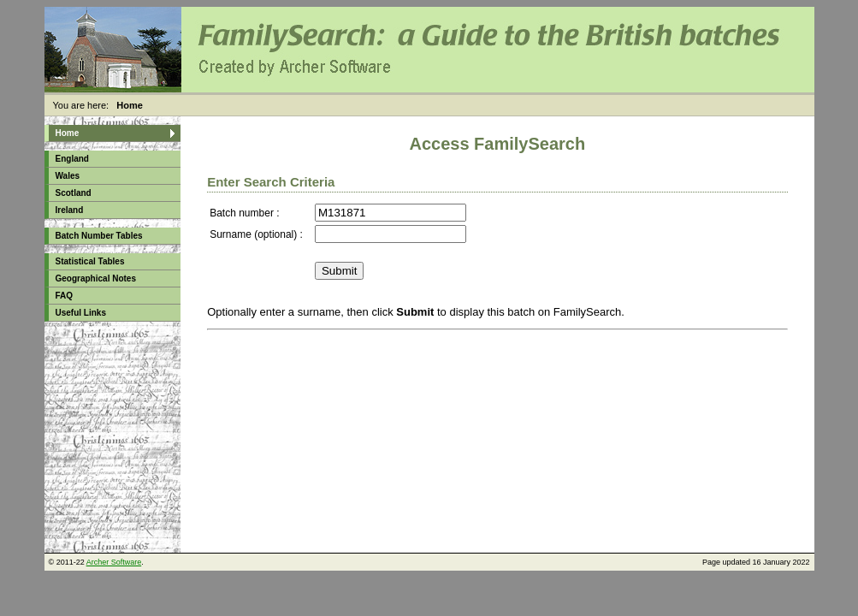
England (72, 159)
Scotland (74, 193)
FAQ (65, 296)
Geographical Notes (96, 278)
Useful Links (81, 313)
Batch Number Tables (99, 236)
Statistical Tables (90, 261)
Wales (68, 176)
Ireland (70, 210)
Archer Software (114, 562)
